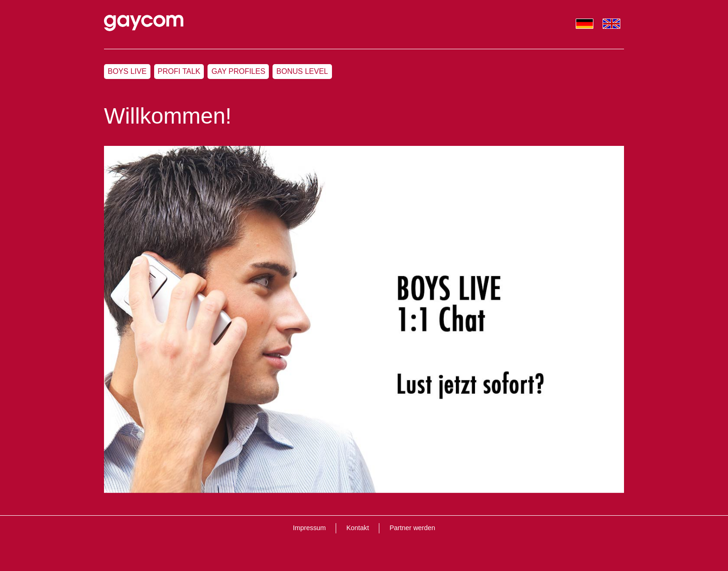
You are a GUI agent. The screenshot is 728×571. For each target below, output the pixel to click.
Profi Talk (179, 71)
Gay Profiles (238, 71)
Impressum (309, 528)
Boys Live (127, 71)
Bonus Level (302, 71)
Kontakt (358, 528)
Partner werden (412, 528)
